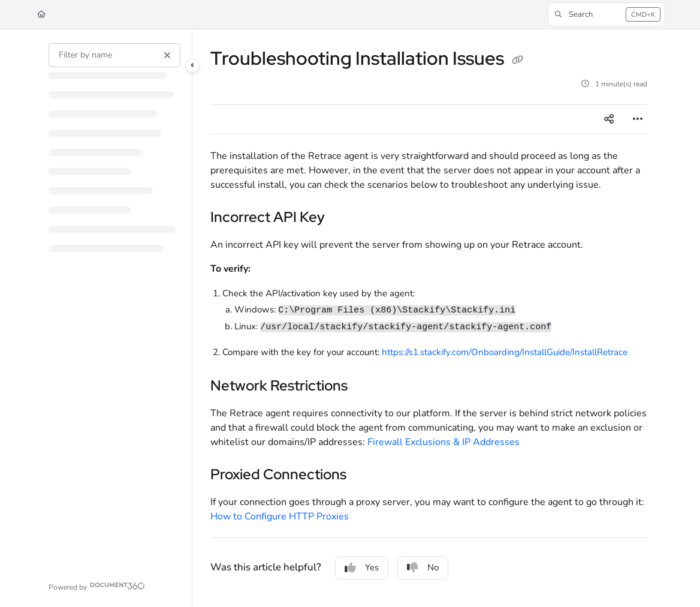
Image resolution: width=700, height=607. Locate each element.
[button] (607, 14)
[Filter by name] (114, 55)
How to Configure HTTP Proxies (280, 516)
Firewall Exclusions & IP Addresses (443, 442)
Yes (362, 567)
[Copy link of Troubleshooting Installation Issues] (517, 60)
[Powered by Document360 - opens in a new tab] (97, 586)
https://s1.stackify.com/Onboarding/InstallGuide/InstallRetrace (505, 352)
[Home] (41, 15)
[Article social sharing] (609, 119)
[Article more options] (638, 119)
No (423, 567)
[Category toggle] (192, 65)
